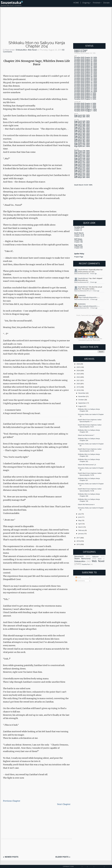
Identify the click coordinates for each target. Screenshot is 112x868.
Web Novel (32, 50)
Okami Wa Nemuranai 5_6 (87, 465)
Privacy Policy (99, 866)
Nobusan (95, 556)
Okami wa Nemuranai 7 (86, 435)
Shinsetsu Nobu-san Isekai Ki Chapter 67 (91, 485)
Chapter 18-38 (79, 235)
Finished (96, 3)
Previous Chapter (12, 801)
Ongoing (86, 3)
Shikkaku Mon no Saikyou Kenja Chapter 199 (89, 500)
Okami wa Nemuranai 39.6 (82, 299)
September (82, 403)
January (81, 534)
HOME (76, 3)
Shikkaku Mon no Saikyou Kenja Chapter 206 (89, 410)
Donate (106, 3)
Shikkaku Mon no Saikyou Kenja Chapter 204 (37, 44)
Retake (100, 559)
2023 (78, 374)
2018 (78, 390)
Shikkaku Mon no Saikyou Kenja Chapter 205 (89, 431)
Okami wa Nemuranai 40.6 (82, 274)
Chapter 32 (78, 230)
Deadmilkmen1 (83, 270)
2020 (78, 384)
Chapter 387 (79, 240)
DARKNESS (82, 295)
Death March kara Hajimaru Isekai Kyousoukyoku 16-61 (90, 426)
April (80, 524)
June (80, 517)
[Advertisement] (56, 25)
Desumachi (79, 556)
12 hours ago (94, 299)
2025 (78, 367)
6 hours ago (96, 291)
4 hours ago (93, 274)
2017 (78, 538)
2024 (78, 370)
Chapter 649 (79, 246)
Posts (78, 577)
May (80, 520)
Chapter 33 (78, 229)
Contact (91, 866)
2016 (78, 541)
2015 (78, 544)
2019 (78, 387)
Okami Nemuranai (82, 559)
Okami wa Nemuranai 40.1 (82, 282)
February (82, 530)
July (80, 514)
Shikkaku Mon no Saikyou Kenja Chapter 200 (89, 495)
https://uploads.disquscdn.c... (88, 297)
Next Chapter (64, 804)
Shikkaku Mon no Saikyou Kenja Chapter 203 (89, 455)
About (85, 866)
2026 (78, 364)
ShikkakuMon (21, 50)
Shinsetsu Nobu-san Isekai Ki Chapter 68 (91, 469)
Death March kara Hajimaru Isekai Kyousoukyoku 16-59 (90, 474)
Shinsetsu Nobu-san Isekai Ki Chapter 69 (91, 445)
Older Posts (63, 857)
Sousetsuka (11, 3)
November (82, 396)
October (81, 400)
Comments (80, 581)
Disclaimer (108, 866)
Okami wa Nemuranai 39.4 (82, 308)
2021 (78, 380)
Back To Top (5, 866)
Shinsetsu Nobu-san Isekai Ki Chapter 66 (91, 509)
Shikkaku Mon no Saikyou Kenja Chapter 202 (89, 460)
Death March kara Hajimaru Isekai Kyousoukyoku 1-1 (90, 421)
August (81, 406)
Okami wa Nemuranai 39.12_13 (83, 291)
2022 (78, 377)
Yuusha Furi (86, 564)
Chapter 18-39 (79, 236)
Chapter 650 (79, 248)
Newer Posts (11, 857)
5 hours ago (93, 282)
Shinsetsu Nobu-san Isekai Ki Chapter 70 (91, 415)
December (82, 393)
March (81, 527)
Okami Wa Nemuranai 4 (86, 504)
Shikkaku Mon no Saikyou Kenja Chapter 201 (89, 479)
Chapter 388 (79, 242)
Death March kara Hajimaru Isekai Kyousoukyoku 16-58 (90, 490)
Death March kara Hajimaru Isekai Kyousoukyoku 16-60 (90, 450)
